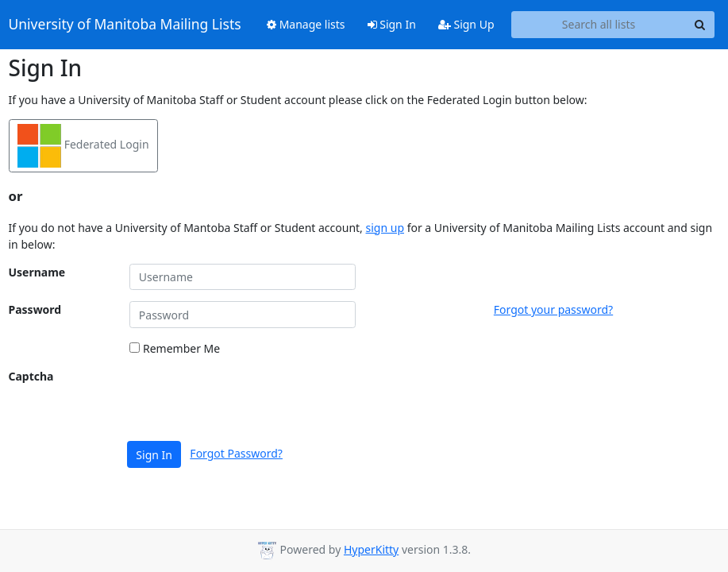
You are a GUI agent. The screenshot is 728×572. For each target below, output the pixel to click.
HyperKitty (371, 549)
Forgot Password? (236, 453)
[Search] (700, 25)
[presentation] (250, 399)
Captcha (31, 376)
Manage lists (306, 24)
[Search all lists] (599, 25)
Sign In (392, 24)
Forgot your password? (553, 309)
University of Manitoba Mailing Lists (125, 25)
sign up (385, 228)
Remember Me (175, 348)
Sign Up (466, 24)
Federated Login (83, 146)
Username (37, 272)
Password (35, 309)
